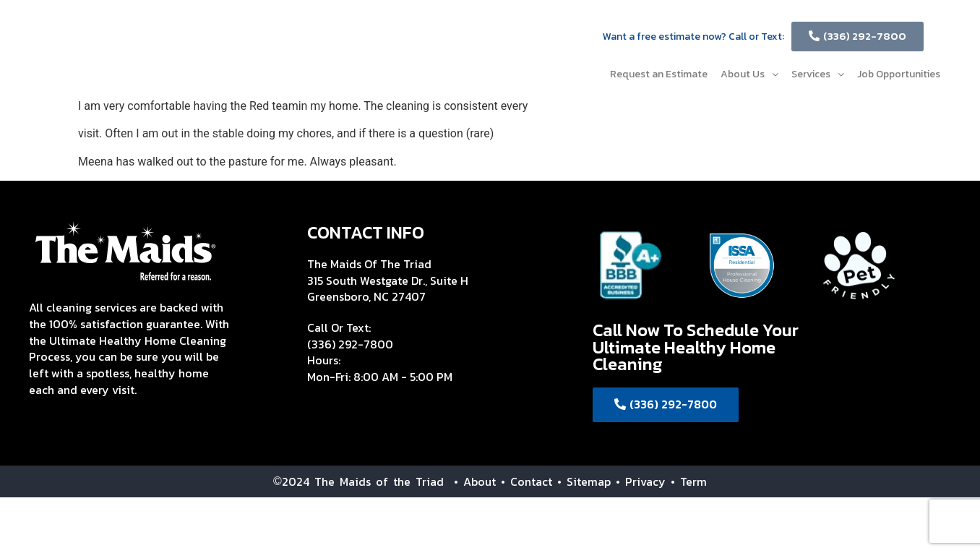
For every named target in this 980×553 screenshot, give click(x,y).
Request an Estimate (659, 74)
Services (818, 74)
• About (470, 481)
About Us (749, 74)
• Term (689, 481)
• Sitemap (584, 481)
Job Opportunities (899, 74)
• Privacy (643, 481)
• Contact (526, 481)
